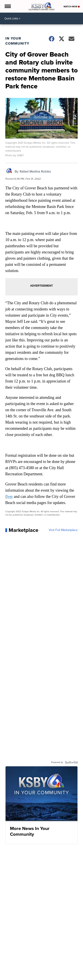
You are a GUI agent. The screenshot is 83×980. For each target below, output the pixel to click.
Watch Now (72, 7)
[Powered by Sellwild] (71, 762)
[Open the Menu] (7, 6)
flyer (9, 497)
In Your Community (17, 41)
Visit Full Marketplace (63, 530)
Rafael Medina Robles (35, 171)
